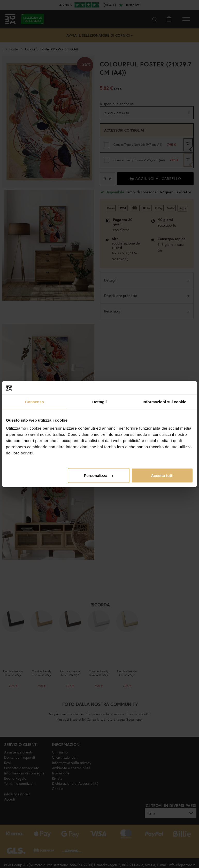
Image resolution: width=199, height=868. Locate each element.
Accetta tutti (162, 475)
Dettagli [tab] (99, 402)
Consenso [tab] (35, 402)
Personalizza (99, 475)
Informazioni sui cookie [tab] (164, 402)
